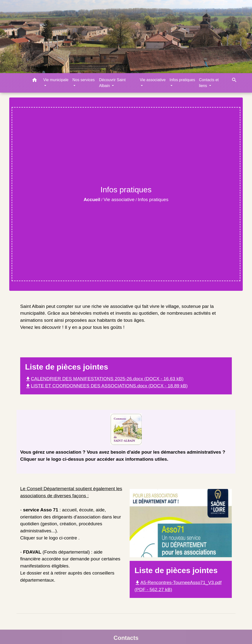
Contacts (126, 638)
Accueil (92, 200)
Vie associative (119, 200)
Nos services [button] (84, 80)
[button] (35, 81)
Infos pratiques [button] (182, 80)
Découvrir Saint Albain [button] (112, 83)
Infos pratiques (153, 200)
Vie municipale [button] (56, 80)
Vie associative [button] (153, 80)
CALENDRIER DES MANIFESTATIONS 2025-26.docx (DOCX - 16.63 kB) (104, 379)
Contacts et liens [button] (209, 83)
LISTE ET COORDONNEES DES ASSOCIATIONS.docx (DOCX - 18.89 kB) (106, 386)
